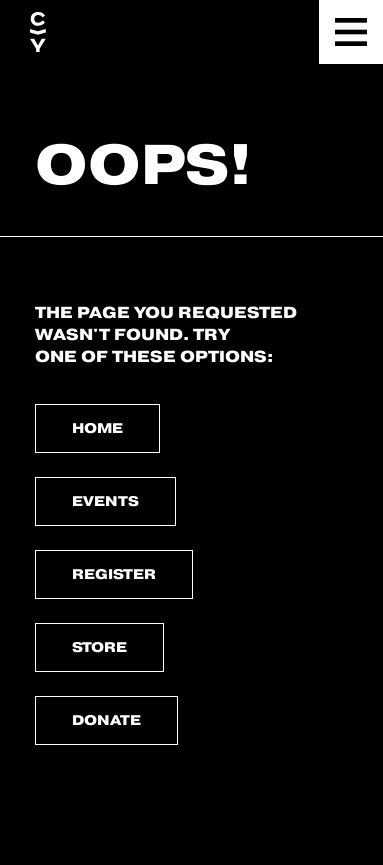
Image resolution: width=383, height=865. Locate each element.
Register (114, 574)
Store (99, 647)
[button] (351, 32)
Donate (106, 720)
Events (105, 501)
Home (97, 428)
